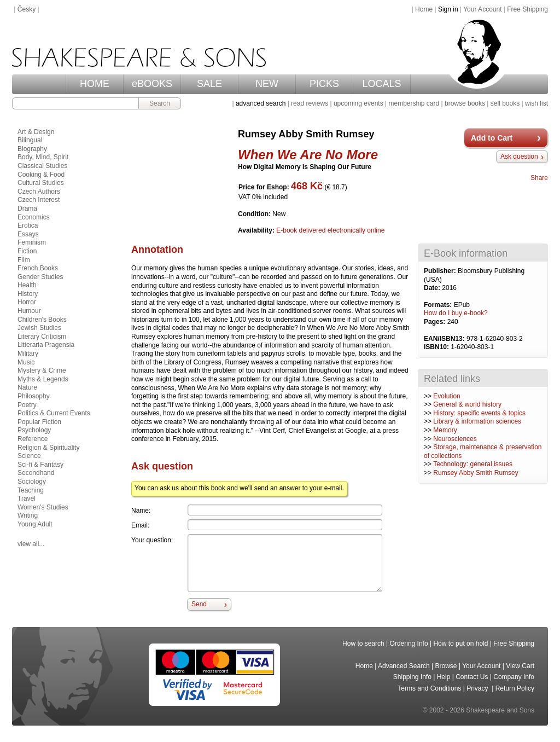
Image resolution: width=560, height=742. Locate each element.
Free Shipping (527, 9)
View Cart (520, 666)
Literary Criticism (42, 337)
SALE (209, 84)
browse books (465, 103)
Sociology (32, 482)
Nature (27, 387)
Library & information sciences (477, 421)
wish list (536, 103)
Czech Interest (39, 200)
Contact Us (472, 677)
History (28, 294)
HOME (95, 84)
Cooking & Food (41, 175)
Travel (27, 498)
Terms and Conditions (429, 688)
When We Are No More (308, 155)
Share (539, 178)
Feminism (32, 242)
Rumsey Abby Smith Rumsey (476, 473)
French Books (38, 268)
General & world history (467, 404)
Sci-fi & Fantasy (40, 465)
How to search (363, 644)
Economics (34, 217)
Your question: (152, 540)
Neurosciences (455, 439)
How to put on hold (460, 644)
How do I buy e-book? (456, 313)
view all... (31, 544)
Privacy (478, 688)
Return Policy (515, 688)
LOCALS (381, 84)
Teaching (31, 490)
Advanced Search (404, 666)
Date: (433, 288)
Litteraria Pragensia (46, 345)
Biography (32, 149)
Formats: (439, 305)
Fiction (27, 251)
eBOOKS (152, 84)
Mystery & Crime (42, 370)
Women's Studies (43, 507)
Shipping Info (412, 677)
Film (24, 260)
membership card (414, 103)
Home (424, 9)
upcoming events (358, 103)
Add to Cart (492, 138)
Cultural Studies (41, 183)
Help (444, 677)
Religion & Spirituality (48, 448)
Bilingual (30, 140)
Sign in (448, 9)
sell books (505, 103)
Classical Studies (42, 166)
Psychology (34, 430)
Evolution (447, 396)
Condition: (255, 214)
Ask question (519, 156)
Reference (33, 439)
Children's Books (42, 320)
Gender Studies (40, 277)
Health (27, 285)
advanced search (261, 103)
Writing (28, 515)
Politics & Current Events (54, 413)
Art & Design (36, 132)
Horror (27, 302)
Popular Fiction (39, 422)
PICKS (324, 84)
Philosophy (34, 396)
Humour (29, 311)
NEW (267, 84)
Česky (27, 9)
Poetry (27, 405)
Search (160, 103)
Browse (446, 666)
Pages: (436, 322)
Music (26, 362)
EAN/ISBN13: (445, 339)
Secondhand (36, 473)
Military (28, 353)
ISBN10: (437, 347)
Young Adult (35, 524)
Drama (27, 208)
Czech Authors (39, 192)
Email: (140, 525)
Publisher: (441, 271)
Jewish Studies (39, 328)
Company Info (514, 677)
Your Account (482, 9)
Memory (445, 430)
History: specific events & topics (479, 413)
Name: (141, 511)
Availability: (257, 230)
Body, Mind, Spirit (43, 157)
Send (199, 604)
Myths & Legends (43, 379)
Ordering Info (409, 644)
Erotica (28, 225)
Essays (28, 234)
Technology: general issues (473, 464)
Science (29, 456)
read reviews (310, 103)
